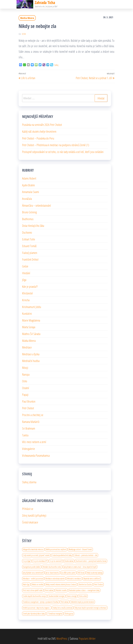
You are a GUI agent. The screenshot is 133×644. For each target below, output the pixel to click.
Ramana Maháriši (31, 422)
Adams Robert (29, 178)
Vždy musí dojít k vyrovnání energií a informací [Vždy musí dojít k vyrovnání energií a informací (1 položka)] (91, 608)
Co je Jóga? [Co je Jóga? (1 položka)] (27, 561)
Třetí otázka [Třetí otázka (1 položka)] (64, 602)
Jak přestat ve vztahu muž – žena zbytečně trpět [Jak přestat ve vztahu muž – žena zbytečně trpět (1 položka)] (80, 567)
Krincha (26, 300)
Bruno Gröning (29, 212)
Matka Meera (27, 18)
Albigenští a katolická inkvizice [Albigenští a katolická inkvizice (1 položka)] (33, 549)
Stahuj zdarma (29, 482)
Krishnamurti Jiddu (32, 307)
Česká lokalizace (30, 522)
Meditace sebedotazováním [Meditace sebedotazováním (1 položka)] (55, 579)
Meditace (27, 347)
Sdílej (56, 65)
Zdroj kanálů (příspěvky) (34, 515)
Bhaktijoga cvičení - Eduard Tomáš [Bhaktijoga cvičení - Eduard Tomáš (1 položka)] (80, 549)
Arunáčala (27, 199)
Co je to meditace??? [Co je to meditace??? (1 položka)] (40, 561)
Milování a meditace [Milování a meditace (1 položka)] (74, 579)
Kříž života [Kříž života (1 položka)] (81, 573)
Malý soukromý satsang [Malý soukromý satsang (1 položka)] (95, 573)
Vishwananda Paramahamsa (36, 455)
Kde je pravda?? (30, 286)
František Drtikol (30, 259)
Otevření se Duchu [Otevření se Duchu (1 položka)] (85, 584)
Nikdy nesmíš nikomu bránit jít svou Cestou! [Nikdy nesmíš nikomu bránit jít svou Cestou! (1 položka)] (61, 584)
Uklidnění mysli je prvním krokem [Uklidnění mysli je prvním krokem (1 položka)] (82, 602)
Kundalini (27, 313)
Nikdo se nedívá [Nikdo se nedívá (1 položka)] (38, 584)
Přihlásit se (28, 509)
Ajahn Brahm (28, 185)
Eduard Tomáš (29, 246)
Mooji (25, 368)
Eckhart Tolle (29, 239)
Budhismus (28, 219)
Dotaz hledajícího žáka (33, 226)
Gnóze (25, 266)
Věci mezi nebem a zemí (34, 442)
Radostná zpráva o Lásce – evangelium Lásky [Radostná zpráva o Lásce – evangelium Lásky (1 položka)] (84, 590)
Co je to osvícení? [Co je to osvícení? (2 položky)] (56, 561)
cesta (24, 34)
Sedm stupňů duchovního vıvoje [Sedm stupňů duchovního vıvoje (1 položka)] (34, 596)
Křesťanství (27, 293)
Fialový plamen (30, 253)
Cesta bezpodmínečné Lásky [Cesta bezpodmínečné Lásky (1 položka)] (62, 555)
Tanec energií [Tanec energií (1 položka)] (72, 596)
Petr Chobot (28, 408)
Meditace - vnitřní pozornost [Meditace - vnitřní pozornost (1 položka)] (33, 579)
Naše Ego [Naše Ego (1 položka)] (26, 584)
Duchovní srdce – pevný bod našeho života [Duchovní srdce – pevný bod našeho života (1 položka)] (91, 561)
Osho (25, 381)
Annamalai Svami (31, 192)
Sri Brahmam (29, 428)
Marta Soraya (29, 327)
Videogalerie (28, 449)
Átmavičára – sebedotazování (36, 205)
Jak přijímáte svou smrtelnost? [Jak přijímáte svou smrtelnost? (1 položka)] (33, 573)
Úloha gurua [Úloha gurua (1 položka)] (69, 614)
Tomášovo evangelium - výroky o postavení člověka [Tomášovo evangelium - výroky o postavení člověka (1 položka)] (41, 602)
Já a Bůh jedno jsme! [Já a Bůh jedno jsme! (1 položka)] (68, 573)
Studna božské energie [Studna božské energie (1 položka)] (56, 596)
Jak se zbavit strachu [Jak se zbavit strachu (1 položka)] (52, 573)
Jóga (24, 280)
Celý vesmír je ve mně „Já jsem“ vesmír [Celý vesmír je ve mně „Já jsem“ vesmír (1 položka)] (36, 555)
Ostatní (26, 388)
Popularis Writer (87, 638)
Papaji (25, 395)
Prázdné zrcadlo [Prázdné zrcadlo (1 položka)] (61, 590)
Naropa (26, 374)
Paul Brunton (29, 401)
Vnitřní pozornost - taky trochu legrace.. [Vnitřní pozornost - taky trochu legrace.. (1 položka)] (37, 608)
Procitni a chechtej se (33, 415)
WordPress (62, 638)
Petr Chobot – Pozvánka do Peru (38, 138)
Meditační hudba (31, 361)
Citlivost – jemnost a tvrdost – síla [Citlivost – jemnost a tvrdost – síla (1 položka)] (86, 555)
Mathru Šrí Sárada (31, 334)
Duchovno (27, 232)
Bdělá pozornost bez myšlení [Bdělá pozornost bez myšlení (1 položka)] (56, 549)
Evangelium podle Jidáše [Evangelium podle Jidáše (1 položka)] (32, 567)
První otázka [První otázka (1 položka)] (49, 590)
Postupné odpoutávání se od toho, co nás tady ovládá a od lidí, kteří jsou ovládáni (63, 152)
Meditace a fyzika (31, 354)
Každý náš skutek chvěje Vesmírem (39, 131)
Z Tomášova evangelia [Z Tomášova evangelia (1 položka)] (55, 614)
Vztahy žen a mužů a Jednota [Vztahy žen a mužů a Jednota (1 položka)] (62, 608)
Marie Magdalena (31, 320)
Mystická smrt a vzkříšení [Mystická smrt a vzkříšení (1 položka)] (92, 579)
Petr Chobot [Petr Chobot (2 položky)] (98, 584)
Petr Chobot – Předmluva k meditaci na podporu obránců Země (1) (56, 145)
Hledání (26, 273)
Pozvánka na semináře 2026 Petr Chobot (42, 125)
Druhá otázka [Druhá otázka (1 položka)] (69, 561)
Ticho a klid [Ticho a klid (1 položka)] (83, 596)
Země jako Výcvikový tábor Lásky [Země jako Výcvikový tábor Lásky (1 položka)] (34, 614)
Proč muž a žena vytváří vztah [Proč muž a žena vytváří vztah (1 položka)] (33, 590)
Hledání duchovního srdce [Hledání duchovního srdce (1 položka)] (52, 567)
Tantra (25, 435)
